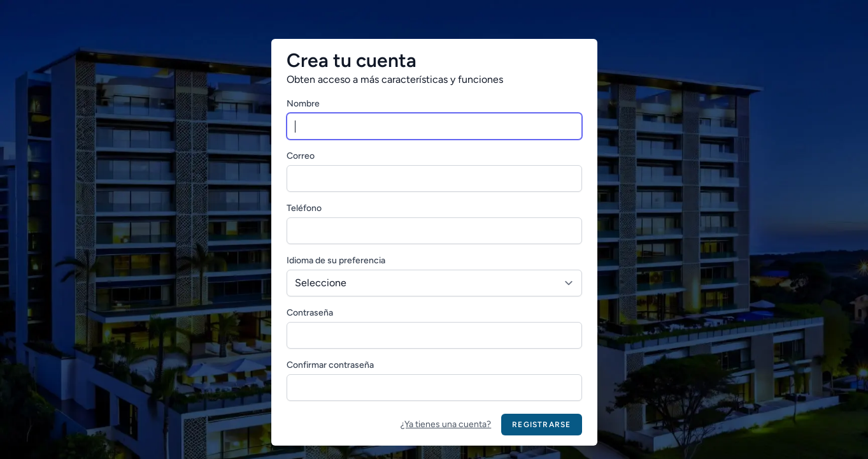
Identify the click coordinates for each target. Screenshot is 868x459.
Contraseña (310, 313)
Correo (301, 156)
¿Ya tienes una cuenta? (446, 424)
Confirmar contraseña (330, 365)
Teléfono (304, 208)
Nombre (303, 104)
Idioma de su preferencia (336, 260)
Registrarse (541, 425)
